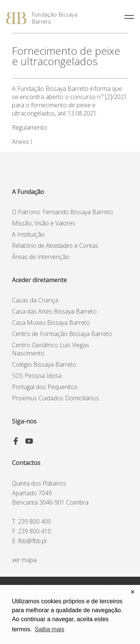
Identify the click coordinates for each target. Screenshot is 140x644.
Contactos (26, 463)
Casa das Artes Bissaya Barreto (54, 311)
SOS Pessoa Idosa (37, 376)
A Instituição (28, 234)
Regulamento (29, 127)
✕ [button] (133, 592)
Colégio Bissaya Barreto (44, 364)
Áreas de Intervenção (41, 257)
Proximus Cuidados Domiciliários (55, 398)
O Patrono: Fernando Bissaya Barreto (63, 212)
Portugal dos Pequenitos (45, 387)
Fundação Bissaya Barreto (55, 18)
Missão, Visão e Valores (44, 223)
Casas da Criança (35, 300)
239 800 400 (35, 521)
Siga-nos (24, 421)
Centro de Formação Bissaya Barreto (62, 334)
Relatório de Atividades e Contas (55, 246)
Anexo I (22, 142)
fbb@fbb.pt (32, 541)
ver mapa (24, 560)
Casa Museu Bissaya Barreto (51, 323)
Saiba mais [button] (49, 629)
